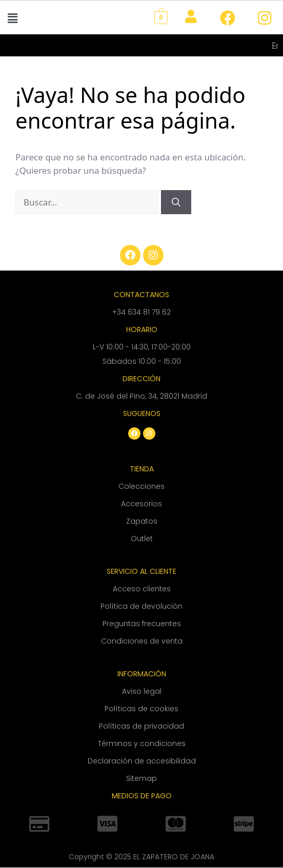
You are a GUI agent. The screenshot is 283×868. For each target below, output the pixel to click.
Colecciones (141, 486)
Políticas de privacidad (141, 726)
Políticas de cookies (141, 709)
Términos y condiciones (142, 743)
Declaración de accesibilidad (142, 761)
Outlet (142, 539)
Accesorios (141, 504)
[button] (12, 18)
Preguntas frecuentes (142, 624)
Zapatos (142, 521)
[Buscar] (176, 202)
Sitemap (141, 778)
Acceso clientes (142, 589)
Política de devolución (141, 606)
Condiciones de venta (142, 641)
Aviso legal (142, 691)
